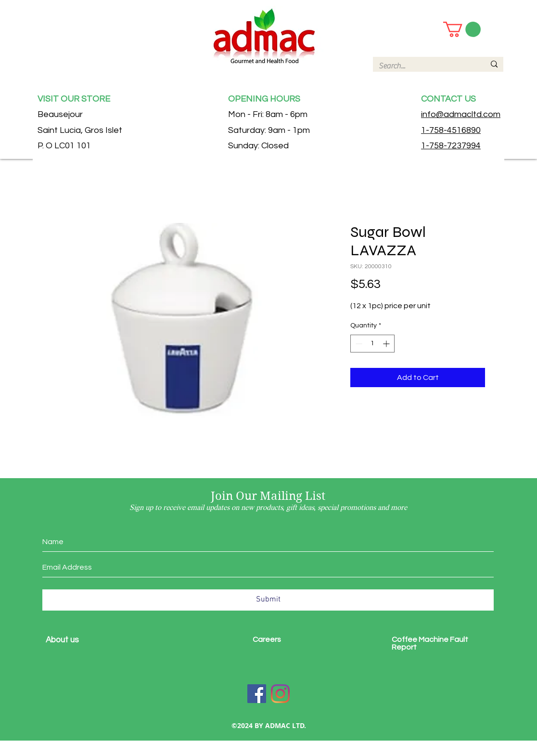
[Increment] (387, 344)
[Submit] (268, 600)
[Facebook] (257, 694)
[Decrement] (358, 344)
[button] (462, 29)
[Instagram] (280, 694)
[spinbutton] (372, 344)
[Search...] (425, 66)
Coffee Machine (421, 639)
